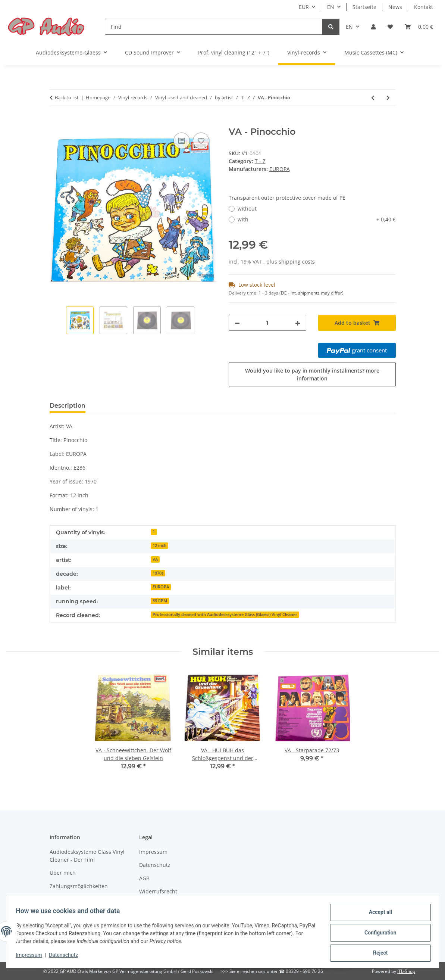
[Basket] (419, 27)
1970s (158, 573)
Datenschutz (66, 957)
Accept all (378, 915)
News (395, 7)
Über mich (63, 873)
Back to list (67, 97)
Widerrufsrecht (158, 891)
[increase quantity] (298, 323)
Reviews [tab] (110, 406)
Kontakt (424, 7)
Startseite (364, 7)
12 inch (159, 545)
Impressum (31, 957)
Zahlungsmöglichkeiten (79, 886)
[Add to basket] (56, 122)
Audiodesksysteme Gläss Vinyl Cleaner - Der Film (87, 856)
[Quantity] (267, 323)
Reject (378, 953)
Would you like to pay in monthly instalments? (312, 374)
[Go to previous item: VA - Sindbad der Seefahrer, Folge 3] (373, 98)
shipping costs (297, 262)
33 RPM (160, 601)
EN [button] (331, 7)
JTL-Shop (406, 971)
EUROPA (161, 587)
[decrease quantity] (237, 323)
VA (155, 559)
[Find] (214, 27)
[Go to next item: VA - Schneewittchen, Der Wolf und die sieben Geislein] (388, 98)
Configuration (378, 934)
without (247, 209)
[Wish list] (390, 27)
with (317, 219)
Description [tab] (68, 406)
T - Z (260, 161)
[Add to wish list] (201, 141)
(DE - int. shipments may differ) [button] (311, 293)
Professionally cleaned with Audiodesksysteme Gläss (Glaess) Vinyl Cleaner (225, 615)
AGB (144, 878)
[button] (373, 27)
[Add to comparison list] (182, 141)
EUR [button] (304, 7)
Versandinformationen (78, 899)
